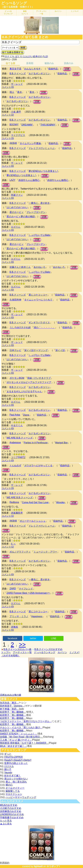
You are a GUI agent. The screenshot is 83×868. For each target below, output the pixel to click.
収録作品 (53, 69)
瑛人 (12, 92)
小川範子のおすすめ (11, 808)
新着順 (30, 63)
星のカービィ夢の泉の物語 (21, 216)
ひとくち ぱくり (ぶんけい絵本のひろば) (26, 56)
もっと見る (6, 821)
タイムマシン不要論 (30, 143)
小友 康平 (16, 112)
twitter (33, 638)
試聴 (67, 69)
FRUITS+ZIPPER (13, 757)
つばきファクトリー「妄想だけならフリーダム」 (26, 721)
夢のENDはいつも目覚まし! (43, 171)
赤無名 (15, 627)
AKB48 (13, 143)
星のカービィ (17, 212)
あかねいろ (40, 267)
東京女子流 (15, 69)
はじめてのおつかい (17, 207)
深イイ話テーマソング (36, 350)
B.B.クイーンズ (18, 74)
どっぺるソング (14, 3)
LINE (54, 638)
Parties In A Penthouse (36, 443)
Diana (26, 415)
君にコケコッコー (38, 295)
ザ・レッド (17, 84)
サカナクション (14, 794)
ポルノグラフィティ (20, 552)
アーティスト (41, 12)
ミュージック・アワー (45, 552)
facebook (13, 638)
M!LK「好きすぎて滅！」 (13, 746)
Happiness (37, 616)
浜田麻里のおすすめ (11, 811)
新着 (25, 12)
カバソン (58, 11)
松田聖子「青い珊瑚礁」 (13, 712)
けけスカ (9, 766)
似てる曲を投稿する (13, 52)
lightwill (38, 866)
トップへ (6, 652)
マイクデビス (18, 135)
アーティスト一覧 (22, 652)
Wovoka (60, 502)
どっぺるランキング (45, 652)
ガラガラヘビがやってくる (38, 465)
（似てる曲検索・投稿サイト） (18, 7)
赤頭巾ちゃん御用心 (29, 180)
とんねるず (15, 465)
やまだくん (17, 425)
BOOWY (14, 125)
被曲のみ (49, 63)
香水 (20, 92)
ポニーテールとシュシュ (33, 521)
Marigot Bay (61, 443)
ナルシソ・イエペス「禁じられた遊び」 (21, 727)
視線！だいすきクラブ (39, 378)
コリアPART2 (18, 457)
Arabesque (15, 442)
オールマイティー (15, 788)
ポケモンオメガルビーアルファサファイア (29, 382)
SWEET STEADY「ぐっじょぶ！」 (19, 734)
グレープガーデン (36, 212)
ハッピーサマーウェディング (21, 797)
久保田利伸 (15, 300)
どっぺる (8, 12)
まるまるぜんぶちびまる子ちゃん (24, 391)
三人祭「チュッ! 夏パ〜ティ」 (16, 740)
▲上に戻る (6, 824)
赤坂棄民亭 (17, 513)
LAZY (12, 180)
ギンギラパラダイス (39, 323)
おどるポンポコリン (39, 74)
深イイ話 (60, 350)
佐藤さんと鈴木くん (20, 267)
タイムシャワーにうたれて (38, 300)
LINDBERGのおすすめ (12, 814)
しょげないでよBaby (40, 235)
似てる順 (10, 63)
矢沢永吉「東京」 (9, 703)
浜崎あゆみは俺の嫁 (11, 695)
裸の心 (9, 785)
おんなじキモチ (32, 69)
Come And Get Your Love (35, 502)
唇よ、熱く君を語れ (16, 782)
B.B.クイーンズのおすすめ (48, 649)
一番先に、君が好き (39, 203)
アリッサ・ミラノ (19, 616)
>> (22, 645)
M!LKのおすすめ (9, 805)
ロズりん (16, 227)
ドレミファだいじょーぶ (42, 148)
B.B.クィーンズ (18, 97)
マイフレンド (26, 589)
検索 (23, 48)
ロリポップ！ (54, 866)
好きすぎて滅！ (12, 776)
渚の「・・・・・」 (44, 327)
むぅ (13, 544)
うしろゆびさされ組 (20, 327)
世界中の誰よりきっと (16, 763)
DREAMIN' (27, 125)
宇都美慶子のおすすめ (12, 817)
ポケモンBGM (17, 378)
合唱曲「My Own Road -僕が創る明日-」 (21, 737)
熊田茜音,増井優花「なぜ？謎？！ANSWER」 (24, 743)
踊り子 (8, 769)
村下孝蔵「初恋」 (9, 709)
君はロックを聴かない (16, 779)
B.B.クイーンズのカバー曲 (17, 649)
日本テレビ (15, 350)
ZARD (13, 589)
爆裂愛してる (13, 791)
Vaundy (8, 772)
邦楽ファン (17, 195)
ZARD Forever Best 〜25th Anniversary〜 (28, 593)
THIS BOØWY (48, 125)
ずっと (8, 754)
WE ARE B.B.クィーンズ (20, 438)
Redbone (14, 502)
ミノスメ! (75, 11)
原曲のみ (69, 63)
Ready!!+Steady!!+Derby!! (18, 760)
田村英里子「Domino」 (12, 706)
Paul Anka (15, 415)
